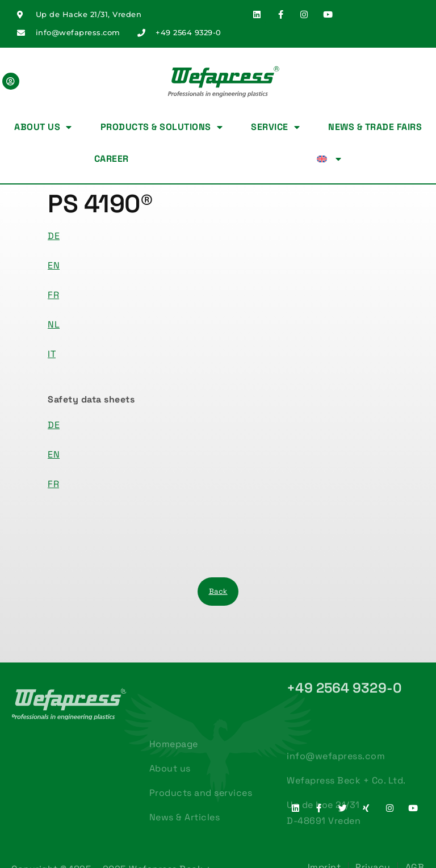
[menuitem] (330, 159)
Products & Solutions (162, 127)
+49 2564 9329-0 (344, 688)
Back (218, 591)
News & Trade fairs (375, 127)
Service (275, 127)
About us (43, 127)
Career (112, 159)
